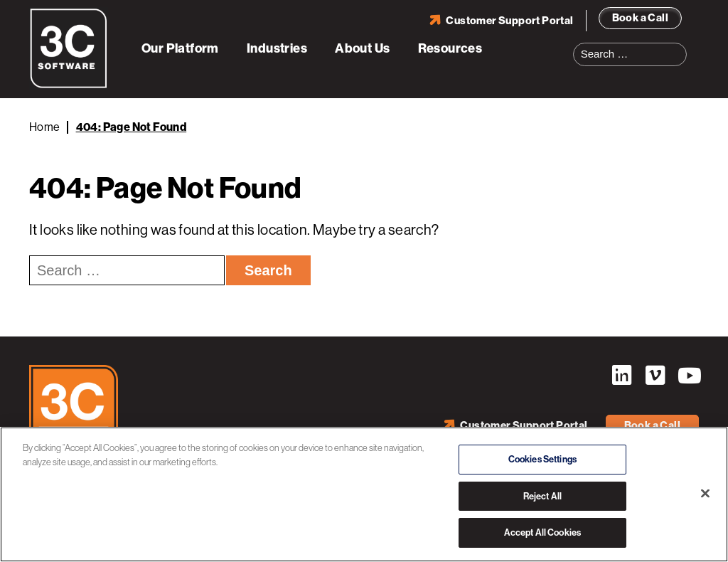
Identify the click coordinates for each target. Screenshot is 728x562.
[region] (364, 494)
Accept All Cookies (542, 532)
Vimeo (655, 376)
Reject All (542, 496)
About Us (362, 48)
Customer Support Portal (509, 21)
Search (680, 46)
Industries (277, 48)
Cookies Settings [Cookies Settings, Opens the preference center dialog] (542, 459)
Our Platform (180, 48)
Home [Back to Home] (45, 127)
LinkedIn (621, 376)
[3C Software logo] (69, 85)
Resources (450, 48)
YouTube (688, 376)
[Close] (705, 494)
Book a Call (640, 18)
